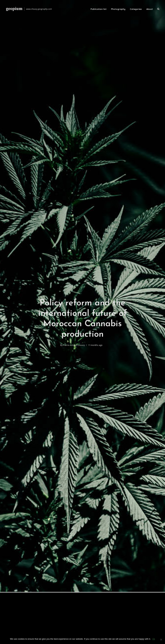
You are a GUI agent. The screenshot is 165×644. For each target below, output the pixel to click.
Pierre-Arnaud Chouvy (74, 345)
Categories (136, 9)
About (150, 9)
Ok (154, 639)
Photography (118, 9)
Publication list (99, 9)
